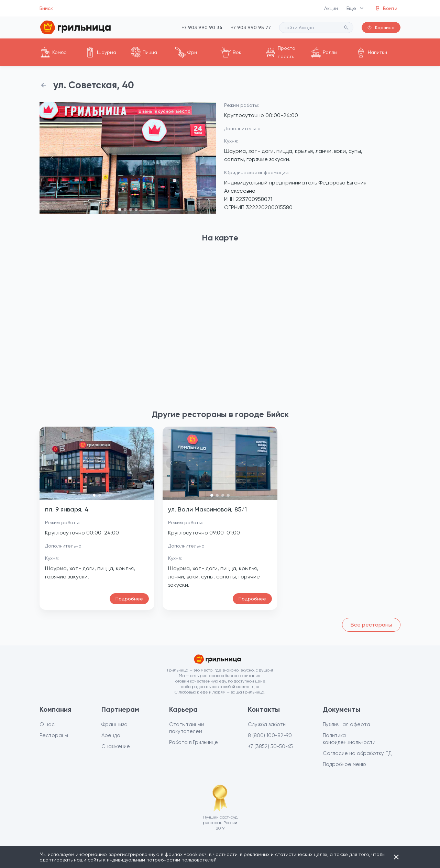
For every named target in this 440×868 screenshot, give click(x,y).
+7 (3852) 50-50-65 (270, 746)
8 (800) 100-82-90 (270, 735)
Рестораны (54, 735)
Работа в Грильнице (194, 742)
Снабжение (116, 746)
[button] (53, 158)
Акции (331, 8)
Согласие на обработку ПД (357, 753)
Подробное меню (344, 764)
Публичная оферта (346, 724)
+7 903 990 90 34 (202, 27)
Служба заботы (267, 724)
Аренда (111, 735)
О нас (47, 724)
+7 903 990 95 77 (251, 27)
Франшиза (114, 724)
